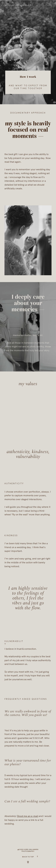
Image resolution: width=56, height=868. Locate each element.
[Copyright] (28, 862)
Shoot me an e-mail (28, 816)
